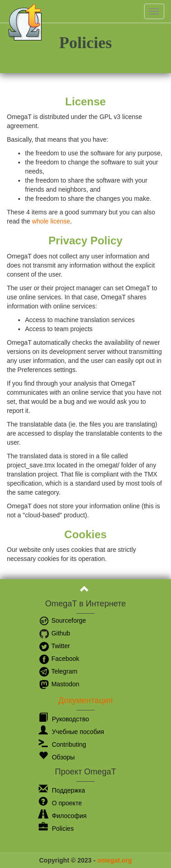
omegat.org (115, 860)
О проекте (60, 803)
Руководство (64, 719)
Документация (85, 700)
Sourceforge (62, 620)
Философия (63, 816)
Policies (56, 828)
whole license (51, 221)
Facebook (59, 659)
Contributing (62, 744)
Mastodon (59, 684)
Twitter (54, 646)
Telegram (58, 671)
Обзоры (57, 757)
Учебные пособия (71, 732)
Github (54, 633)
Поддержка (62, 790)
